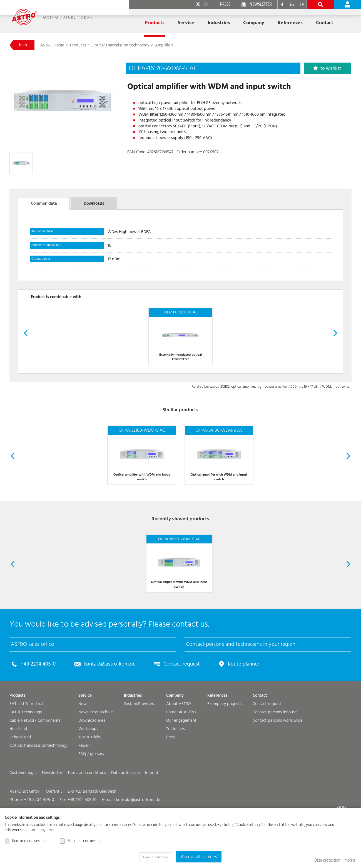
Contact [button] (289, 20)
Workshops (88, 765)
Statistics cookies (78, 841)
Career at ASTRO (181, 748)
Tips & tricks (89, 773)
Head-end (18, 765)
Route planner (231, 700)
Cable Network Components (35, 756)
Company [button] (226, 20)
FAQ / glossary (91, 790)
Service (85, 731)
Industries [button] (194, 20)
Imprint (350, 861)
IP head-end (20, 773)
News (83, 740)
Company (175, 731)
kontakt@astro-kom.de (104, 700)
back (24, 45)
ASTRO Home (55, 45)
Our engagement (181, 756)
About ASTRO (179, 740)
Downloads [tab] (94, 206)
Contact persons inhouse (275, 748)
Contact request (172, 700)
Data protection (330, 861)
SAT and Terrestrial (26, 740)
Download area (92, 756)
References (258, 20)
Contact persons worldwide (278, 756)
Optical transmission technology (123, 45)
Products (81, 45)
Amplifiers (166, 45)
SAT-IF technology (26, 748)
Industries (133, 731)
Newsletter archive (96, 748)
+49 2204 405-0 (37, 700)
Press (171, 773)
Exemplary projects (224, 740)
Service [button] (165, 20)
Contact (260, 731)
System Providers (140, 740)
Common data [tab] (44, 206)
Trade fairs (175, 765)
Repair (84, 781)
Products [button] (137, 20)
